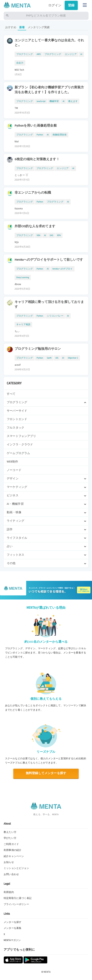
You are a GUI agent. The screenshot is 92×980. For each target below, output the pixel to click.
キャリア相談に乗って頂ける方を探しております (49, 304)
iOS (57, 358)
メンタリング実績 (39, 27)
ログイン (55, 5)
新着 (22, 27)
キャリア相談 (23, 325)
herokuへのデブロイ (63, 269)
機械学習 (54, 101)
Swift (49, 358)
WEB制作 (12, 462)
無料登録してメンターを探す (46, 773)
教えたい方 (10, 832)
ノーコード (14, 470)
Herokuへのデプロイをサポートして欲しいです (49, 260)
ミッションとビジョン (16, 868)
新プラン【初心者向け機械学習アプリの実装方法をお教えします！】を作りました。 (49, 90)
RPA (59, 235)
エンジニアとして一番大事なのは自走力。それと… (49, 43)
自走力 (20, 63)
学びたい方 (10, 838)
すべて (11, 394)
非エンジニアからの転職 (33, 193)
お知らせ (9, 862)
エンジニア (71, 54)
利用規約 (9, 892)
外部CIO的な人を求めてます (35, 226)
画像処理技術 (60, 135)
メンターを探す (13, 922)
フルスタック (15, 428)
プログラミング (25, 54)
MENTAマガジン (12, 940)
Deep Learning (23, 277)
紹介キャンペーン (14, 856)
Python (40, 135)
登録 (71, 5)
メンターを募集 (13, 928)
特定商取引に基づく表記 (18, 898)
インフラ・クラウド (20, 444)
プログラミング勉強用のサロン (38, 349)
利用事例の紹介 (13, 850)
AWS (39, 54)
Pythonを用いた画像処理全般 (36, 126)
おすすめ (11, 27)
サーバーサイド (17, 411)
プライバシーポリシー (16, 904)
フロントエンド (17, 419)
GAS (52, 235)
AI (81, 54)
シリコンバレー (55, 316)
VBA (38, 235)
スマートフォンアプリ (21, 436)
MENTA (47, 972)
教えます (73, 101)
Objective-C (73, 358)
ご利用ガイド (11, 844)
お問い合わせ (11, 874)
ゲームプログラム (18, 453)
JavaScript (41, 101)
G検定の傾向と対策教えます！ (37, 159)
